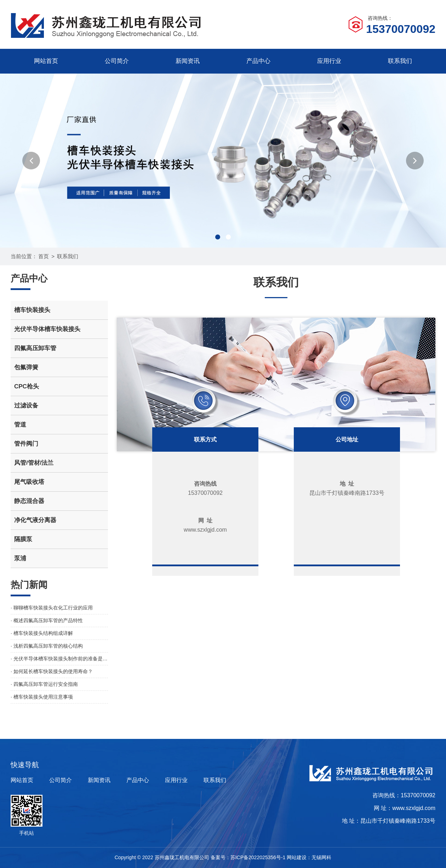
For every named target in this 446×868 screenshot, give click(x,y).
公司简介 (117, 61)
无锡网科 (321, 857)
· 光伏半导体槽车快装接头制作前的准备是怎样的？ (59, 659)
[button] (31, 161)
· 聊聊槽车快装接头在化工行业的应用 (52, 608)
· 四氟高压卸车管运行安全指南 (44, 684)
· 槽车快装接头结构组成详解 (42, 633)
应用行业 (329, 61)
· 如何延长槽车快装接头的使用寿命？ (52, 671)
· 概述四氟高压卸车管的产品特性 (47, 620)
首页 (44, 256)
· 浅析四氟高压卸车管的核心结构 (47, 646)
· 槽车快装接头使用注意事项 (42, 697)
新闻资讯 (188, 61)
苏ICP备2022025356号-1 (258, 857)
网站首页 (46, 61)
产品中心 (258, 61)
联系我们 (400, 61)
